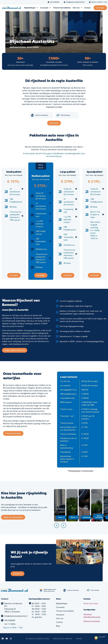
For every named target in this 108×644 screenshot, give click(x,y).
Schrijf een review (91, 603)
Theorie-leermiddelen (62, 8)
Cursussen (46, 8)
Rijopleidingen (31, 8)
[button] (57, 525)
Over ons (77, 8)
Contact (87, 8)
